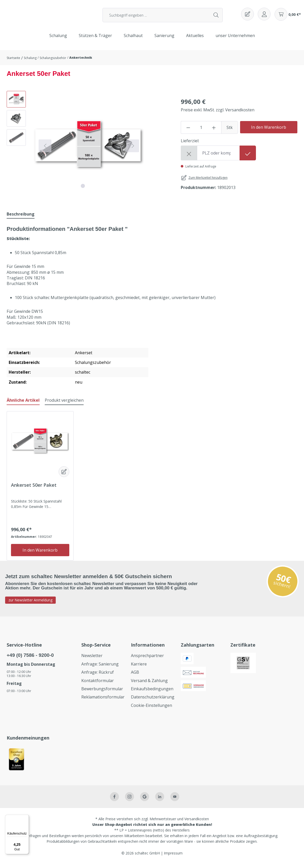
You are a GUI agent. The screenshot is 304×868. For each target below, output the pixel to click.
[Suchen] (216, 17)
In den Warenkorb (269, 131)
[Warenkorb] (288, 16)
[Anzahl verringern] (188, 131)
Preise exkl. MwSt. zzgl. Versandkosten (218, 114)
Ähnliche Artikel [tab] (23, 404)
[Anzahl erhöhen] (214, 131)
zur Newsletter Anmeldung (30, 604)
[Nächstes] (133, 150)
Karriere (139, 668)
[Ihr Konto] (264, 16)
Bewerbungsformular (102, 693)
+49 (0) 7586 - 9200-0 (30, 659)
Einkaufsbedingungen (152, 693)
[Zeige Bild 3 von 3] (95, 190)
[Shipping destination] (218, 157)
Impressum (173, 857)
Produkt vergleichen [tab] (64, 404)
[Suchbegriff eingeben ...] (156, 17)
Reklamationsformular (103, 701)
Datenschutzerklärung (153, 701)
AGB (135, 676)
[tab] (21, 218)
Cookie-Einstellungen (151, 709)
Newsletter (92, 659)
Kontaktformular (98, 684)
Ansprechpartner (147, 659)
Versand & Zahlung (149, 684)
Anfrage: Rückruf (98, 676)
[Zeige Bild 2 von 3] (89, 190)
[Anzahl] (201, 131)
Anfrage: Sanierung (100, 668)
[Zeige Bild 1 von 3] (83, 190)
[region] (77, 150)
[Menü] (26, 818)
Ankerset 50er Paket (34, 489)
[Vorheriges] (45, 150)
